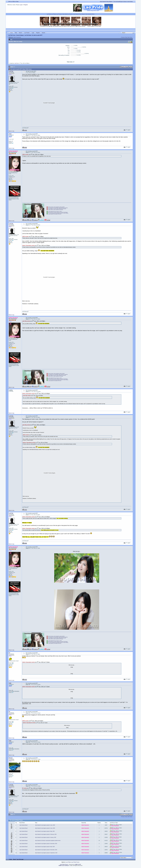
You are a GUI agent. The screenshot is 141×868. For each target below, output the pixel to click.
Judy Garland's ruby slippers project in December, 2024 (46, 844)
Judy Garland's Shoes (90, 14)
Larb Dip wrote (26, 321)
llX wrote (25, 788)
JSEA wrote (25, 155)
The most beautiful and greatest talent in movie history (58, 213)
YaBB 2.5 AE (78, 864)
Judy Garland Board (23, 825)
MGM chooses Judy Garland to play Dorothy (56, 207)
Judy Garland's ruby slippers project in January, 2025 (46, 837)
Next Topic (130, 37)
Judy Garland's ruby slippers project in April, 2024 (45, 847)
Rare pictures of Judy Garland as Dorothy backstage (58, 212)
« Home (10, 859)
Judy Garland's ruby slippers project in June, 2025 (45, 828)
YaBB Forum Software (64, 865)
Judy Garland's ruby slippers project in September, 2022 (46, 853)
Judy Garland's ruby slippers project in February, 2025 (46, 834)
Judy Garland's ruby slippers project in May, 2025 (45, 831)
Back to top (12, 131)
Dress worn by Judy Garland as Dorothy (56, 210)
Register (26, 5)
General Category (20, 35)
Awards (43, 33)
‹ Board (14, 859)
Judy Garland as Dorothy (67, 14)
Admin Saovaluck (17, 37)
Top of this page (20, 859)
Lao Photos (54, 14)
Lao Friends (27, 33)
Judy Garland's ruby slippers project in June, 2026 (45, 825)
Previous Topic (124, 37)
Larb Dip (16, 63)
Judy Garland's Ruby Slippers (79, 14)
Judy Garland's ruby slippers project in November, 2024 (46, 850)
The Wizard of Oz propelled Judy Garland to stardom (58, 208)
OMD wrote (25, 721)
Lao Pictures (59, 14)
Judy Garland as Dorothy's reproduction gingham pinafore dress (48, 841)
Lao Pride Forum (12, 35)
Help (16, 33)
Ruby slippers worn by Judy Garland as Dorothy (57, 209)
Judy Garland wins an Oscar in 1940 (55, 211)
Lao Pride (49, 14)
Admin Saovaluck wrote (28, 246)
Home (12, 33)
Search (20, 33)
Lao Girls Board (28, 35)
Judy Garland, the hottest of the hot (55, 214)
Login (21, 5)
